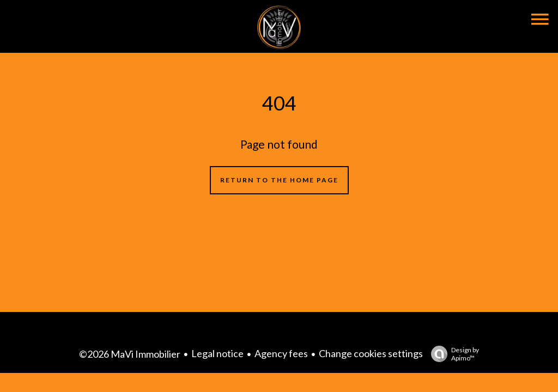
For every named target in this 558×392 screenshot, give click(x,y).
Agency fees (281, 353)
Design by (452, 354)
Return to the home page (279, 180)
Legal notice (217, 353)
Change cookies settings (371, 353)
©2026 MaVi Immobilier (130, 354)
